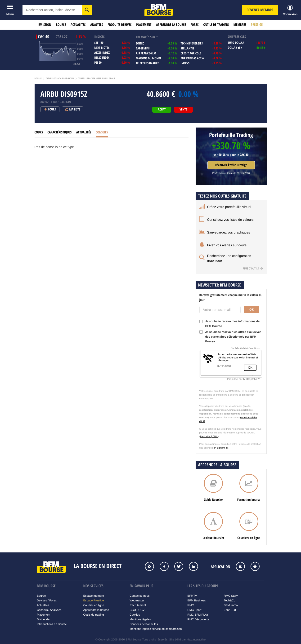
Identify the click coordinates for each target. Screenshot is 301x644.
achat (162, 110)
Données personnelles (144, 624)
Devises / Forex (47, 600)
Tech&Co (230, 600)
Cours (39, 132)
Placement (144, 25)
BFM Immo (231, 605)
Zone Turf (230, 610)
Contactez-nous (139, 596)
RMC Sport (194, 610)
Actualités (78, 25)
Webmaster (137, 600)
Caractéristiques (59, 132)
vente (183, 110)
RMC (191, 605)
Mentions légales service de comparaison (156, 629)
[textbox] (52, 10)
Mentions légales (140, 619)
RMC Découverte (198, 619)
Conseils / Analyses (49, 610)
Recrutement (138, 605)
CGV (141, 610)
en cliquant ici (221, 448)
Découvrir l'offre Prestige (231, 165)
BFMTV (192, 596)
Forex (195, 25)
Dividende (43, 619)
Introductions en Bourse (52, 624)
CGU (133, 610)
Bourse (61, 25)
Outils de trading (216, 25)
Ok (252, 309)
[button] (87, 10)
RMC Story (231, 596)
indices (99, 37)
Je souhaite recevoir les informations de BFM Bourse (229, 324)
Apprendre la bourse (171, 25)
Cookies (135, 615)
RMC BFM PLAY (198, 615)
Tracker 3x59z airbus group (60, 79)
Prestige (257, 25)
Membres (240, 25)
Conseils (102, 132)
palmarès (143, 37)
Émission (45, 25)
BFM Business (196, 600)
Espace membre (93, 596)
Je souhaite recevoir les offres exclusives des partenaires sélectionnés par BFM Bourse (230, 337)
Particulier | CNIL (209, 437)
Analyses (97, 25)
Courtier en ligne (94, 605)
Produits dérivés (119, 25)
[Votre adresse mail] (220, 310)
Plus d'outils (253, 268)
